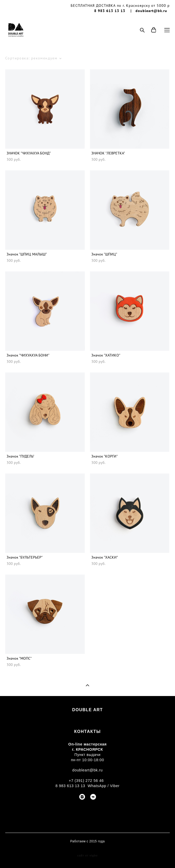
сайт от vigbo (87, 856)
